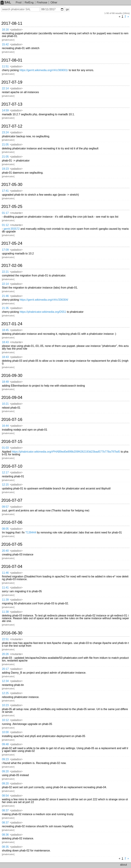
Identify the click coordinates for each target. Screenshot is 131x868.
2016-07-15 (12, 442)
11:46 (5, 573)
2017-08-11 (12, 23)
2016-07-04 (12, 567)
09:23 (5, 759)
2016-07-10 (12, 466)
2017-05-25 (12, 207)
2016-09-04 (12, 398)
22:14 (5, 88)
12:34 (5, 681)
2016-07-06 (12, 522)
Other (54, 2)
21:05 (5, 145)
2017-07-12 (12, 126)
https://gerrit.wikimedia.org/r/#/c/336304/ (44, 300)
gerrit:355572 (12, 229)
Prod (19, 2)
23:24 (5, 132)
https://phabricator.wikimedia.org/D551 (43, 312)
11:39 (5, 600)
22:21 (5, 272)
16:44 (5, 426)
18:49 (5, 382)
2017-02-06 (12, 266)
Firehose (42, 2)
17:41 (5, 191)
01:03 (5, 448)
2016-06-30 (12, 633)
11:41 (5, 588)
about (123, 865)
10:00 (5, 732)
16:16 (5, 30)
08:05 (5, 529)
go (67, 9)
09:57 (5, 507)
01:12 (5, 225)
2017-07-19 (12, 82)
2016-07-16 (12, 420)
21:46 (5, 296)
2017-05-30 (12, 185)
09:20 (5, 771)
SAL (6, 2)
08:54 (5, 796)
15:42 (5, 44)
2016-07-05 (12, 544)
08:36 (5, 835)
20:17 (5, 669)
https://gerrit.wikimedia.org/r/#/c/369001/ (44, 70)
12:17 (5, 472)
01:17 (5, 213)
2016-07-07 (12, 500)
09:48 (5, 744)
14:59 (5, 110)
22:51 (5, 639)
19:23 (5, 169)
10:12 (5, 720)
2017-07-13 (12, 104)
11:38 (5, 612)
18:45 (5, 330)
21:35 (5, 308)
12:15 (5, 485)
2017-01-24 (12, 324)
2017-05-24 (12, 243)
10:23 (5, 705)
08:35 (5, 847)
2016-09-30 (12, 376)
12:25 (5, 693)
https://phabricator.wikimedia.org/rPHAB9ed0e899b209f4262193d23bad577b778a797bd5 (66, 452)
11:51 (5, 66)
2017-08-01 (12, 60)
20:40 (5, 551)
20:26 (5, 654)
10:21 (5, 404)
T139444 (31, 532)
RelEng (29, 2)
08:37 (5, 810)
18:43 (5, 342)
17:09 (5, 250)
